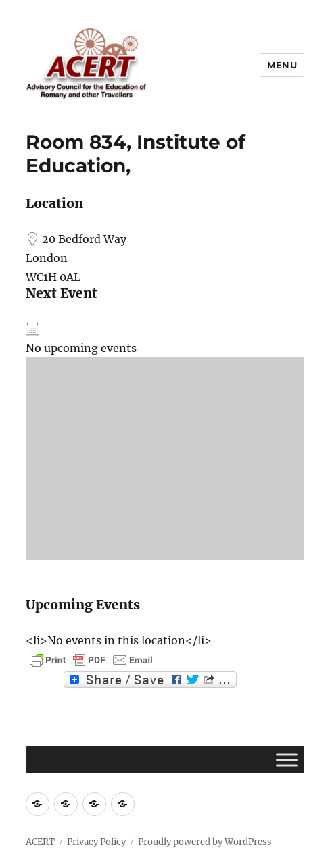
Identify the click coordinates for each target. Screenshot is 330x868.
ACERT (40, 842)
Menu (282, 65)
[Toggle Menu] (287, 760)
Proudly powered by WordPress (205, 842)
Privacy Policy (96, 842)
